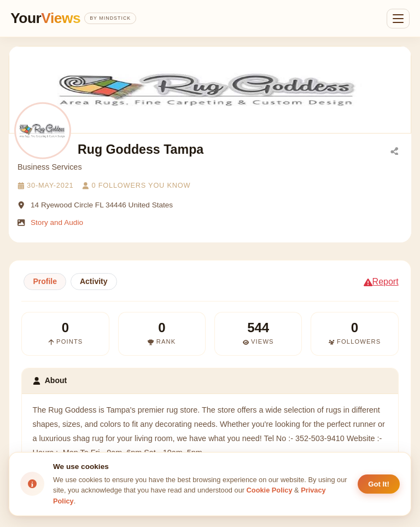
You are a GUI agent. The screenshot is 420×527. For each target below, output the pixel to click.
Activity (94, 281)
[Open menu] (398, 19)
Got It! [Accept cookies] (379, 484)
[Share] (394, 150)
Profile (45, 281)
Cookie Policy (270, 490)
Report (381, 282)
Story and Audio (57, 222)
